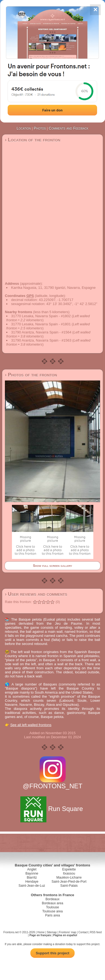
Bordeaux (52, 899)
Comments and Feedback (69, 128)
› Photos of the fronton (31, 375)
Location (24, 128)
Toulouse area (52, 911)
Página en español (65, 935)
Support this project (53, 953)
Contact (83, 932)
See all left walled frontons (31, 725)
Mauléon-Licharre (69, 878)
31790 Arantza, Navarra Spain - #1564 (41, 332)
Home (41, 932)
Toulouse (52, 907)
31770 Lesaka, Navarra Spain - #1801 (41, 324)
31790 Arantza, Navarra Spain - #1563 (41, 340)
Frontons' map (68, 932)
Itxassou (69, 873)
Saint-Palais (69, 886)
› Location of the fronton (33, 140)
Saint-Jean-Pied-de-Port (69, 882)
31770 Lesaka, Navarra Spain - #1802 (41, 316)
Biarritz (32, 878)
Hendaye (32, 882)
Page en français (40, 935)
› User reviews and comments (36, 594)
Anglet (32, 869)
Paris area (52, 915)
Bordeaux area (52, 903)
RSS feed (96, 932)
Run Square (52, 809)
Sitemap (52, 932)
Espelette (69, 869)
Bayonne (32, 873)
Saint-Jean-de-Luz (32, 886)
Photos (40, 128)
